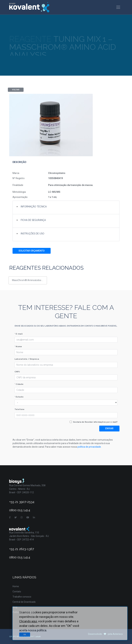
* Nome (18, 346)
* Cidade (19, 384)
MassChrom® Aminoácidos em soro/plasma (29, 280)
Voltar (16, 90)
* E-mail (19, 334)
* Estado (19, 397)
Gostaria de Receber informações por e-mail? (95, 422)
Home (16, 586)
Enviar (109, 428)
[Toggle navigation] (118, 7)
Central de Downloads (24, 602)
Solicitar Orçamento (32, 251)
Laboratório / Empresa (27, 359)
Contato (17, 592)
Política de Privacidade (24, 612)
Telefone (19, 409)
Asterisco (118, 634)
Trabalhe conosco (22, 597)
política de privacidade (89, 447)
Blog (15, 607)
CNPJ (17, 372)
